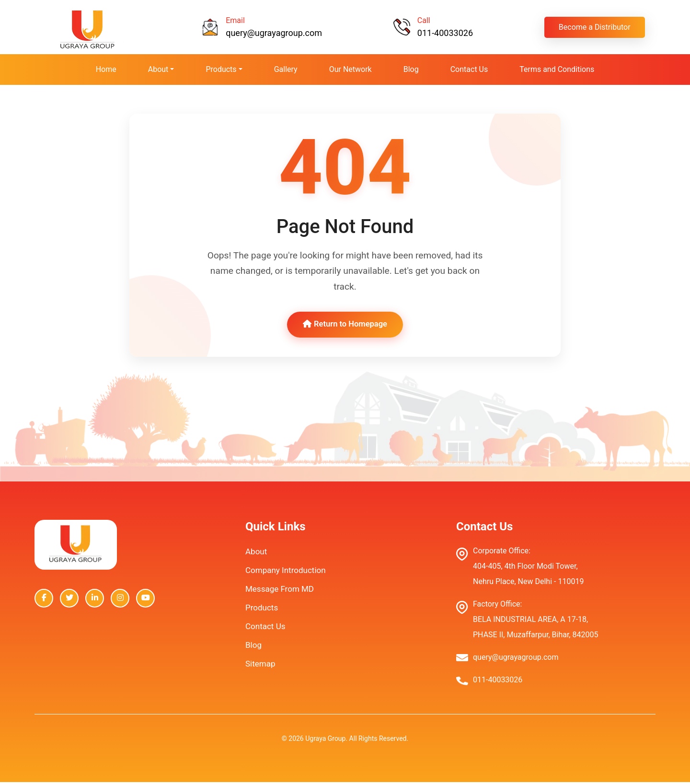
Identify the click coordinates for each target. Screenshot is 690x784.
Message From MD (280, 591)
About (256, 553)
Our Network (351, 69)
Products (262, 609)
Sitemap (260, 666)
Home (106, 69)
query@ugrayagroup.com (274, 33)
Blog (411, 69)
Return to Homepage (345, 326)
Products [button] (221, 69)
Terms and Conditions (557, 69)
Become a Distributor (595, 27)
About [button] (158, 69)
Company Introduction (286, 572)
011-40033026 (445, 33)
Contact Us (469, 69)
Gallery (286, 69)
